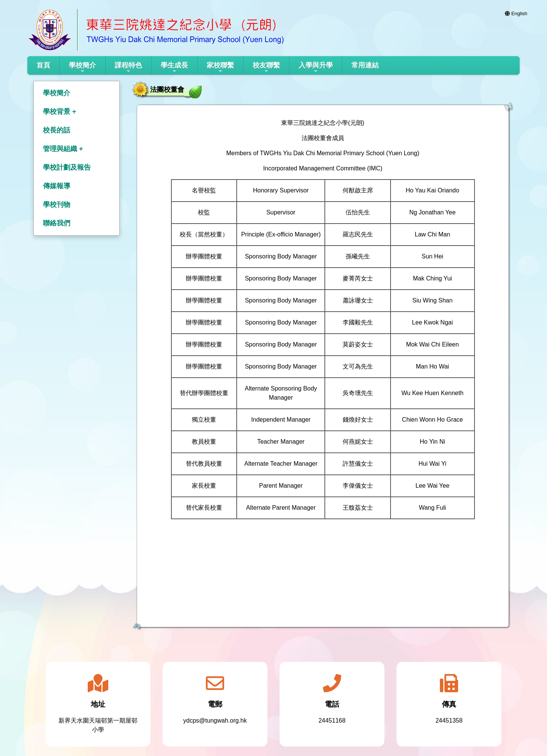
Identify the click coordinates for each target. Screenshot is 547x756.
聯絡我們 (57, 223)
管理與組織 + (63, 149)
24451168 (332, 721)
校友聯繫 (266, 68)
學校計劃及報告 (67, 167)
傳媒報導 (57, 186)
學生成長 (174, 68)
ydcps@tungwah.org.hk (215, 721)
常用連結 (365, 65)
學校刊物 (57, 205)
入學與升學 (316, 68)
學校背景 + (60, 112)
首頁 (43, 65)
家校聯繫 (220, 68)
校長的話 (57, 130)
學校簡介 (82, 68)
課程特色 (128, 68)
